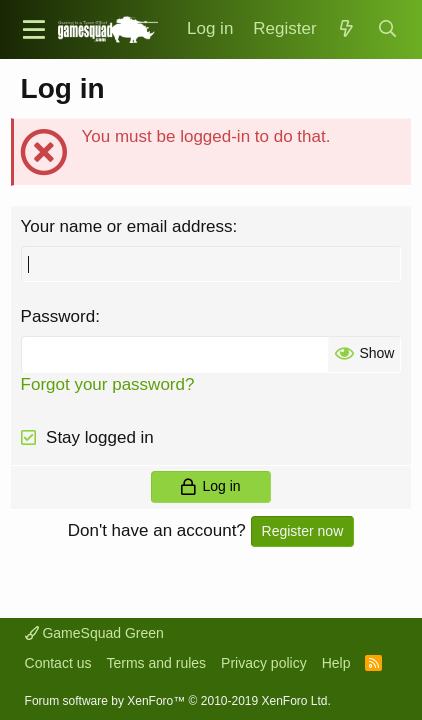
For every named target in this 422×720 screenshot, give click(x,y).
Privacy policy (264, 663)
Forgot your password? (108, 384)
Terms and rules (156, 663)
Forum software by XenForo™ (178, 701)
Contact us (58, 663)
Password (58, 316)
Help (336, 663)
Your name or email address (127, 226)
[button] (34, 29)
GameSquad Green (94, 633)
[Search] (387, 29)
